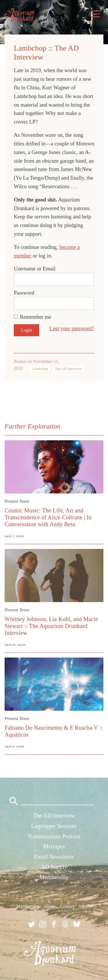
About (50, 906)
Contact (67, 906)
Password (24, 293)
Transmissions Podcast (54, 836)
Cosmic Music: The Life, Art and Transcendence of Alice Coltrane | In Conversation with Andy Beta (48, 517)
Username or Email (35, 269)
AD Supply (54, 867)
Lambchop (40, 369)
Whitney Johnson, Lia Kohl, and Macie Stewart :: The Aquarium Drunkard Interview (51, 626)
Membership (54, 877)
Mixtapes (54, 846)
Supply (85, 906)
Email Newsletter (54, 857)
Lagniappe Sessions (54, 826)
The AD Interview (68, 369)
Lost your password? (72, 328)
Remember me (36, 317)
